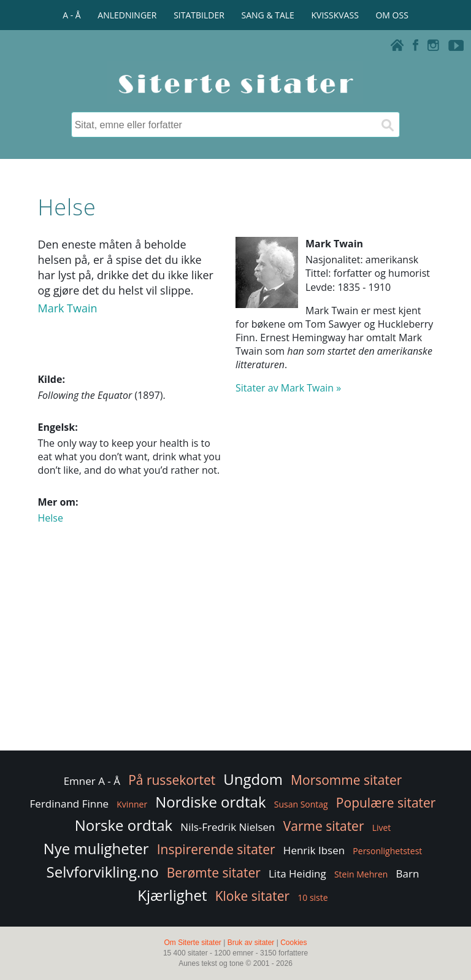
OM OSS (392, 15)
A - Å (71, 15)
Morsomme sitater (346, 780)
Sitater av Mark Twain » (288, 388)
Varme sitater (324, 826)
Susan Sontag (301, 804)
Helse (50, 518)
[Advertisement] (235, 650)
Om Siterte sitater (192, 943)
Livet (382, 828)
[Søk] (387, 125)
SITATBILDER (199, 15)
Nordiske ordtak (210, 802)
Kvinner (132, 804)
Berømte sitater (214, 873)
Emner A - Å (92, 781)
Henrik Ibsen (314, 850)
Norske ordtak (124, 825)
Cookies (293, 943)
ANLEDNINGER (127, 15)
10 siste (312, 897)
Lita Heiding (297, 874)
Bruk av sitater (251, 943)
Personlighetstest (387, 851)
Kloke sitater (252, 896)
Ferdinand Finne (70, 804)
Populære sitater (386, 803)
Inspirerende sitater (216, 849)
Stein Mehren (361, 874)
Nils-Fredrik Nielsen (228, 827)
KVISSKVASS (335, 15)
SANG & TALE (268, 15)
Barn (408, 874)
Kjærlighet (172, 895)
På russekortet (172, 780)
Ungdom (253, 779)
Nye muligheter (96, 848)
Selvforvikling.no (103, 872)
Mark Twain (67, 308)
